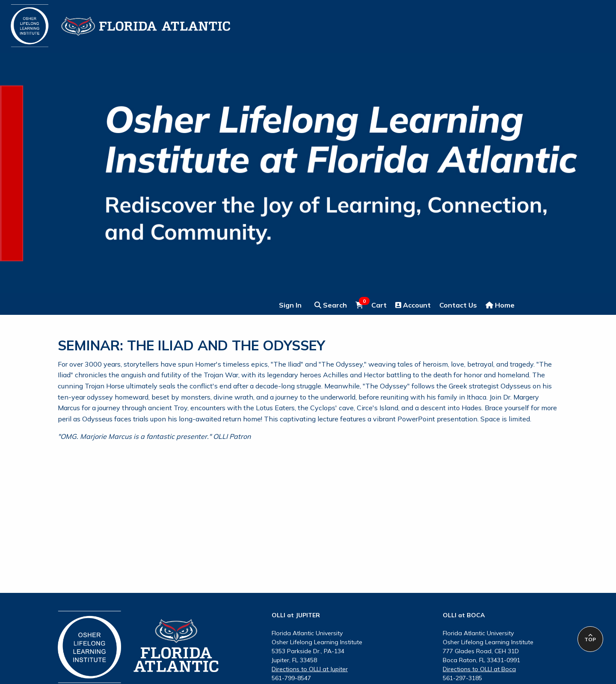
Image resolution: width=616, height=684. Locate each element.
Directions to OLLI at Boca (479, 669)
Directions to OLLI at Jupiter (310, 669)
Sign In (290, 305)
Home (500, 305)
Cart (371, 305)
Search (331, 305)
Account (413, 305)
